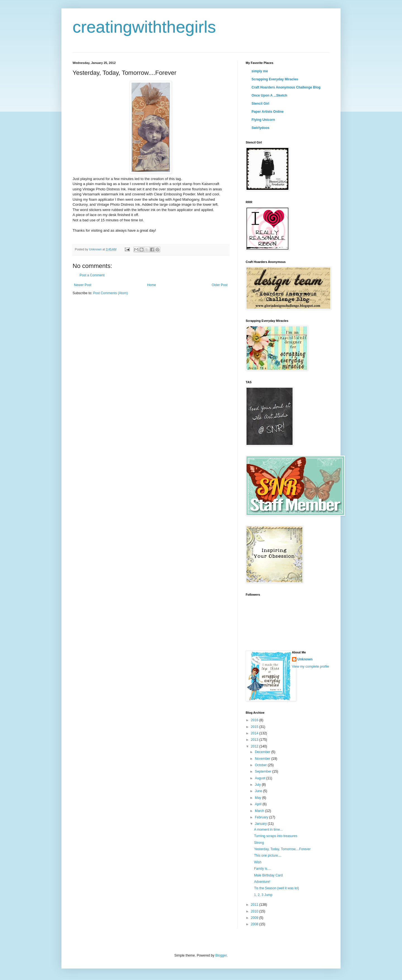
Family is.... (263, 869)
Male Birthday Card (268, 875)
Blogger (221, 955)
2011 (255, 905)
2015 (255, 727)
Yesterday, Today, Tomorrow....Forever (282, 849)
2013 (255, 740)
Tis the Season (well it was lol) (277, 888)
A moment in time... (268, 830)
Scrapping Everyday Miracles (275, 79)
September (264, 771)
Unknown (305, 659)
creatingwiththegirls (144, 27)
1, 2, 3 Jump (263, 895)
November (263, 759)
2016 (255, 720)
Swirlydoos (260, 128)
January (261, 824)
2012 (255, 746)
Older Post (220, 285)
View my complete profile (311, 667)
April (259, 804)
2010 (255, 911)
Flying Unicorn (263, 120)
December (263, 752)
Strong (259, 843)
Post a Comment (92, 275)
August (261, 778)
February (262, 817)
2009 (255, 918)
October (261, 765)
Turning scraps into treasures (276, 836)
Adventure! (262, 882)
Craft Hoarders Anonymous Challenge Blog (286, 87)
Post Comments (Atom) (110, 293)
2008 (255, 924)
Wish (258, 862)
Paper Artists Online (268, 112)
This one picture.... (268, 856)
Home (152, 285)
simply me (260, 71)
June (259, 791)
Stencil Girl (260, 104)
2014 (255, 733)
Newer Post (83, 285)
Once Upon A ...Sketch (269, 95)
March (260, 811)
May (259, 798)
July (258, 785)
